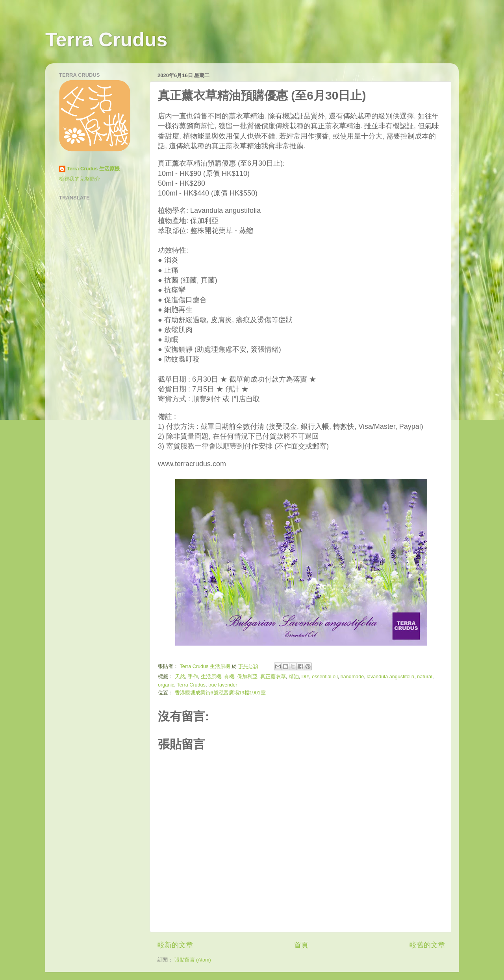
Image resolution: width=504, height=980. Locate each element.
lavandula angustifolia (390, 677)
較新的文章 (175, 945)
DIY (305, 677)
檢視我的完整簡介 (80, 179)
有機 (229, 677)
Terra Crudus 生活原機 (93, 169)
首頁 (301, 945)
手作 (193, 677)
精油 (294, 677)
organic (166, 685)
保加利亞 (247, 677)
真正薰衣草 (273, 677)
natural (425, 677)
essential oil (325, 677)
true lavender (223, 685)
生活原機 (211, 677)
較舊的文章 (427, 945)
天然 (180, 677)
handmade (352, 677)
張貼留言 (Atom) (193, 960)
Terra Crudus (106, 40)
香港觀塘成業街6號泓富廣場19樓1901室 (220, 693)
